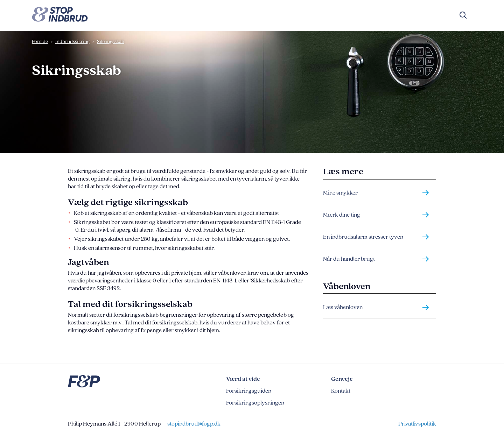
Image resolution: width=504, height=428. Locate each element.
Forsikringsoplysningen (255, 403)
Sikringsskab (111, 41)
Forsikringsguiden (249, 391)
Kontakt (341, 391)
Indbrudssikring (72, 41)
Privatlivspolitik (417, 424)
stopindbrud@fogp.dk (194, 424)
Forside (40, 41)
